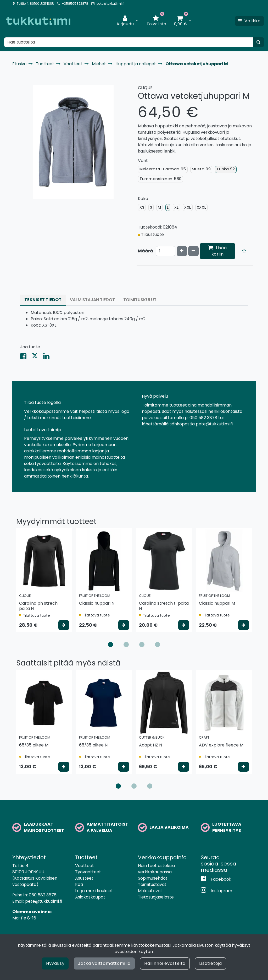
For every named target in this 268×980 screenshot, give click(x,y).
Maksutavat (150, 891)
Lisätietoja (211, 963)
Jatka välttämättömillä (104, 963)
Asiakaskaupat (90, 897)
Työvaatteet (88, 872)
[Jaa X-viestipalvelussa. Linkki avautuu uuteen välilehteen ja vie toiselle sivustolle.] (37, 357)
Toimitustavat (152, 884)
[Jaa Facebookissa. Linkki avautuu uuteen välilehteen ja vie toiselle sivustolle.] (26, 357)
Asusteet (84, 878)
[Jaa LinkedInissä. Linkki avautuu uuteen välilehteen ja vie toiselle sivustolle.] (48, 357)
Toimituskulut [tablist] (140, 300)
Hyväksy (55, 963)
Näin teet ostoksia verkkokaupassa (156, 869)
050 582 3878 (43, 895)
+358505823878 (75, 4)
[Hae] (129, 42)
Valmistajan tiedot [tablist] (92, 300)
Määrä (146, 251)
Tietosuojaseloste (156, 897)
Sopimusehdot (153, 878)
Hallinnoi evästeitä (165, 963)
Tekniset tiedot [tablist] (43, 300)
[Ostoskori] (180, 21)
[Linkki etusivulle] (38, 21)
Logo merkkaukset (94, 891)
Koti (79, 884)
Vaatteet (85, 866)
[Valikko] (249, 21)
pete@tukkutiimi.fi (110, 4)
